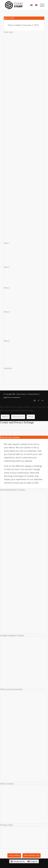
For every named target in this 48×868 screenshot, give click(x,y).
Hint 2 (7, 267)
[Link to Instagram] (35, 400)
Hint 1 (7, 243)
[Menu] (41, 5)
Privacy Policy (7, 825)
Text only (8, 32)
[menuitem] (41, 5)
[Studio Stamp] (20, 5)
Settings (31, 417)
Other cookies (7, 784)
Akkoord (5, 417)
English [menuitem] (34, 861)
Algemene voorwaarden (12, 397)
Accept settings (14, 855)
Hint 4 (7, 312)
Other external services (11, 689)
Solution (8, 368)
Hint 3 (7, 288)
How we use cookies (10, 437)
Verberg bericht (18, 417)
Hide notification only (32, 855)
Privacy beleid (33, 394)
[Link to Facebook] (42, 400)
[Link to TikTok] (39, 400)
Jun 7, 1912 (9, 18)
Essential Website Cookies (13, 490)
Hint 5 (7, 341)
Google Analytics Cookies (12, 635)
